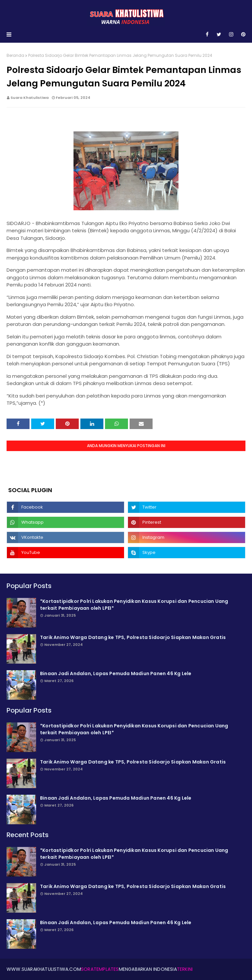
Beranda (15, 55)
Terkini (185, 969)
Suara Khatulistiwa (30, 98)
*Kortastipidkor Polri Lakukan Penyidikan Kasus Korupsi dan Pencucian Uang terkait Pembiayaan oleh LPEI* (134, 605)
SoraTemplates (100, 969)
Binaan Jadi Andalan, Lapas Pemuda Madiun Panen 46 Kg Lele (116, 673)
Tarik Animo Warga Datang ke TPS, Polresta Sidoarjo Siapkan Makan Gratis (133, 637)
